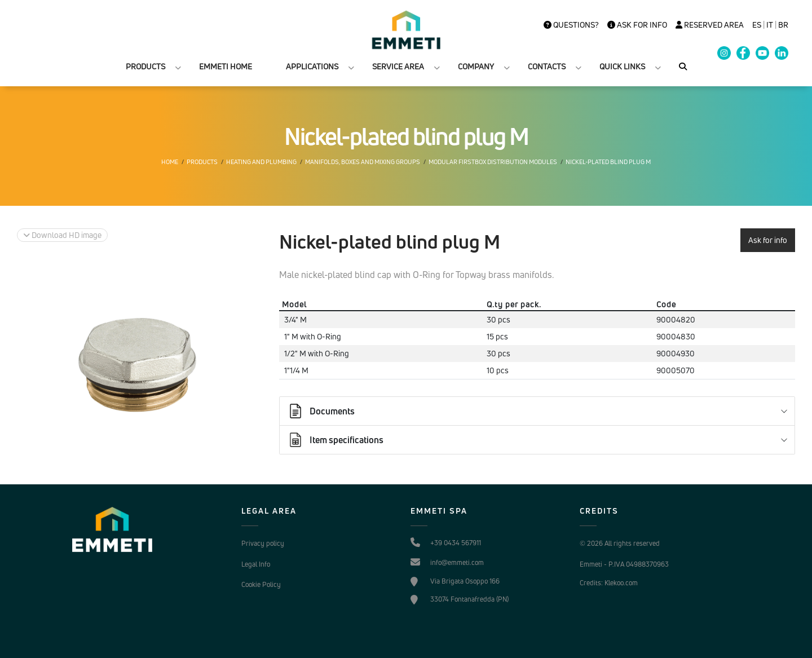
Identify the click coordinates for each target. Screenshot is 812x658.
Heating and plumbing (261, 162)
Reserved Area (710, 25)
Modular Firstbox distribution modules (493, 162)
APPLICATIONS (312, 66)
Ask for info (637, 25)
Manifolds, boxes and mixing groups (363, 162)
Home (170, 162)
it (770, 25)
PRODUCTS (145, 66)
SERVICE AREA (398, 66)
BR (783, 25)
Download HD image (62, 235)
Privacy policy (263, 543)
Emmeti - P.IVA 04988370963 (624, 564)
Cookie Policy (261, 584)
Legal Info (256, 564)
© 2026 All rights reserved (620, 543)
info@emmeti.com (457, 562)
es (757, 25)
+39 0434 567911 (456, 543)
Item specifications (335, 440)
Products (202, 162)
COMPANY (476, 66)
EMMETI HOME (226, 66)
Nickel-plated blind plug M (608, 162)
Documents (321, 411)
